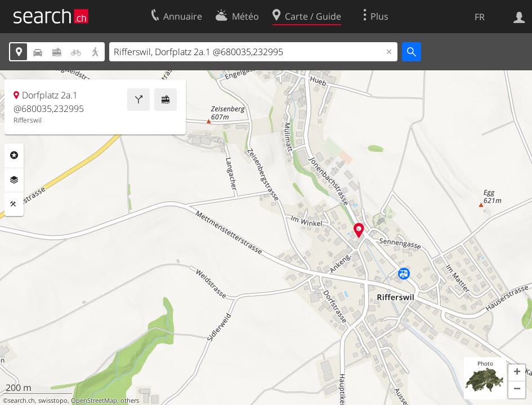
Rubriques (14, 155)
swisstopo (53, 400)
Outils (14, 204)
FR (480, 17)
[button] (517, 373)
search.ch (21, 400)
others (130, 400)
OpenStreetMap (94, 400)
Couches (14, 180)
